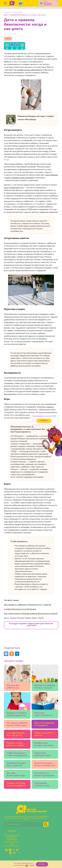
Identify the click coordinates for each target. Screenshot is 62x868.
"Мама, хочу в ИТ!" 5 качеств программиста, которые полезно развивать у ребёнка (44, 735)
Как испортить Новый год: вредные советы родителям (44, 775)
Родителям (18, 13)
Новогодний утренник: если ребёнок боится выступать (42, 785)
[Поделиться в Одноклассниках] (12, 654)
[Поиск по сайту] (24, 824)
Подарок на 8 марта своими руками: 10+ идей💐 (17, 714)
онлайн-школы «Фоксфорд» (30, 70)
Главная (7, 13)
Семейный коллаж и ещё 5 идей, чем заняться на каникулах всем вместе (16, 765)
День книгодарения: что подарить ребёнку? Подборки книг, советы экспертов (44, 725)
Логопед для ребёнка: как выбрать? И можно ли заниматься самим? (16, 687)
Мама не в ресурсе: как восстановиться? (45, 764)
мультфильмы (52, 175)
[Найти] (46, 824)
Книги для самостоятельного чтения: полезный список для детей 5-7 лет (45, 714)
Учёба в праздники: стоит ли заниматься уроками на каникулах (17, 755)
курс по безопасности (14, 188)
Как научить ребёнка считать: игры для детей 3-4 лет (45, 687)
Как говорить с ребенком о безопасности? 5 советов (27, 605)
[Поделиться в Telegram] (17, 654)
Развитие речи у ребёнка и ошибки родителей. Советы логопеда (16, 745)
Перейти (44, 421)
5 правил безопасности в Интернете (20, 609)
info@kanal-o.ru (14, 846)
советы (8, 39)
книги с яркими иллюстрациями (20, 178)
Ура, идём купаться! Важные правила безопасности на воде (31, 614)
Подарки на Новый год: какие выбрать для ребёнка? (16, 785)
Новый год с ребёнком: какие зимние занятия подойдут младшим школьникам (44, 755)
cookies (31, 865)
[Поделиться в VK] (6, 654)
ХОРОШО (42, 864)
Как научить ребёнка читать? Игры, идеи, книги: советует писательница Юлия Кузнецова (17, 725)
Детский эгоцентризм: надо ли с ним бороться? (16, 775)
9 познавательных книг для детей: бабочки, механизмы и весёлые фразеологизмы (17, 735)
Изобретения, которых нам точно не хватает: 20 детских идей (44, 745)
